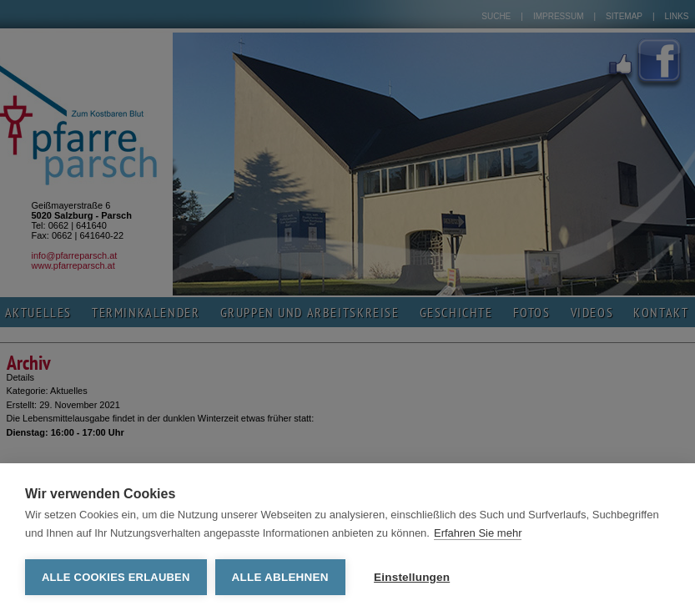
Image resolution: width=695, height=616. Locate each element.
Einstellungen (412, 577)
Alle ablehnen (280, 577)
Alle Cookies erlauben (116, 577)
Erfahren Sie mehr (478, 533)
